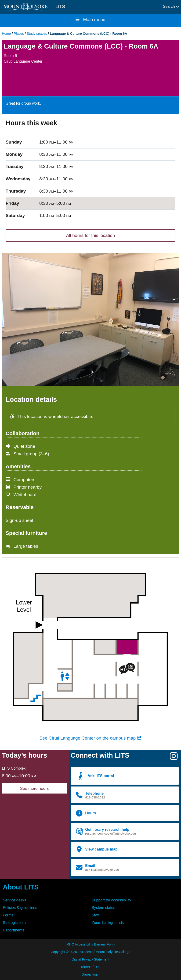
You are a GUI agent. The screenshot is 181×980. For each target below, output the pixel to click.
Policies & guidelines (20, 908)
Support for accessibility (111, 900)
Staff (96, 915)
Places (19, 34)
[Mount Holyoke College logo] (26, 7)
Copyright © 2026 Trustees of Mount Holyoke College (90, 952)
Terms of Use (91, 967)
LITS (60, 6)
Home (6, 34)
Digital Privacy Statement (91, 959)
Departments (14, 930)
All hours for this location (90, 235)
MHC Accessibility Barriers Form (90, 944)
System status (103, 908)
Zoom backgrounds (108, 923)
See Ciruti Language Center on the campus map (90, 738)
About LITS (21, 887)
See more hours (34, 788)
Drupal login (91, 974)
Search (171, 6)
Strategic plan (14, 923)
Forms (8, 915)
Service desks (14, 900)
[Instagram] (174, 758)
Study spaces (37, 34)
